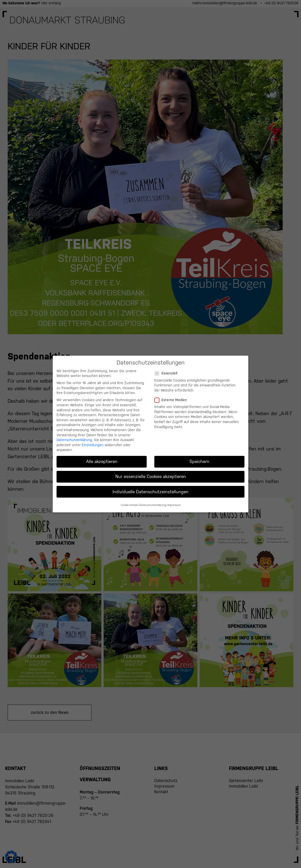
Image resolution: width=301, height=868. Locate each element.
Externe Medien (172, 396)
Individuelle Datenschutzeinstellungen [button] (150, 488)
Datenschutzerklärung (74, 436)
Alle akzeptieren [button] (102, 458)
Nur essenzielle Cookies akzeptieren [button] (151, 473)
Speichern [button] (199, 458)
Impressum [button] (174, 501)
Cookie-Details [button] (129, 501)
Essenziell (167, 370)
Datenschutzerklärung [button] (153, 501)
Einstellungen (93, 441)
